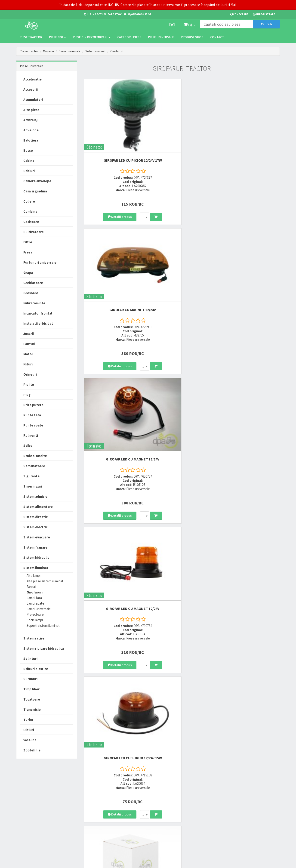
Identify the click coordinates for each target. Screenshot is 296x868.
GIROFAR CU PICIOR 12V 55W (249, 361)
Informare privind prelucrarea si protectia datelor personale (192, 798)
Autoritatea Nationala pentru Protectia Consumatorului (192, 809)
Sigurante (31, 476)
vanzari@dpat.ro (96, 813)
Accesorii (31, 89)
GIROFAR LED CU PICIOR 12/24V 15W (182, 361)
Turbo (28, 720)
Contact (217, 37)
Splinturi (30, 659)
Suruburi (30, 679)
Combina (30, 212)
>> (273, 545)
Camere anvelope (37, 181)
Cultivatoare (34, 232)
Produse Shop (192, 37)
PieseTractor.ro (52, 861)
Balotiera (31, 140)
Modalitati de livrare (141, 790)
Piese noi (57, 37)
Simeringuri (33, 486)
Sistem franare (35, 547)
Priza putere (33, 405)
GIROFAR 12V (114, 361)
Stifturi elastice (36, 669)
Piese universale (161, 37)
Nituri (28, 364)
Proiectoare (35, 614)
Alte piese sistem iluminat (45, 581)
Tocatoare (32, 699)
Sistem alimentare (38, 507)
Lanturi (29, 344)
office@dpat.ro (95, 819)
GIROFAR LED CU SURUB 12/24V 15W (182, 247)
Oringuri (30, 374)
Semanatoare (34, 466)
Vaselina (30, 740)
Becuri (31, 587)
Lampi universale (39, 609)
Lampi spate (35, 603)
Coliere (29, 201)
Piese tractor (31, 37)
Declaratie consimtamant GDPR (190, 820)
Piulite (29, 385)
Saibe (28, 446)
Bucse (28, 150)
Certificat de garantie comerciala (142, 810)
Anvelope (31, 130)
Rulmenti (31, 435)
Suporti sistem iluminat (43, 626)
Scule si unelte (35, 456)
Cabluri (29, 171)
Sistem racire (34, 638)
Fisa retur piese (138, 819)
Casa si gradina (35, 191)
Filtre (28, 242)
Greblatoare (33, 283)
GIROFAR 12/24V (250, 247)
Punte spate (33, 425)
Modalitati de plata (141, 796)
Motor (28, 354)
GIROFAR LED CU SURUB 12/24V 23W (114, 475)
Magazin (49, 51)
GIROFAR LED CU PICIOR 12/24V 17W (114, 132)
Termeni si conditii (185, 790)
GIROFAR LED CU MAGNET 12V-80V (182, 475)
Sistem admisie (35, 496)
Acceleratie (32, 79)
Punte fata (32, 415)
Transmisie (32, 709)
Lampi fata (34, 598)
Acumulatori (33, 100)
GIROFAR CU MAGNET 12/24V (182, 132)
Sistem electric (35, 527)
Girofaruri (119, 51)
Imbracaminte (34, 303)
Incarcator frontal (38, 313)
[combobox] (126, 182)
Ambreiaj (30, 120)
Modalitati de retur (140, 802)
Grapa (28, 273)
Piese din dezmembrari (92, 37)
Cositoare (31, 222)
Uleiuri (29, 730)
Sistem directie (36, 517)
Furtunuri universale (40, 262)
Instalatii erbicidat (38, 323)
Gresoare (31, 293)
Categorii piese (129, 37)
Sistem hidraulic (36, 558)
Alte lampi (34, 576)
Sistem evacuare (37, 537)
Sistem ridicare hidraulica (44, 648)
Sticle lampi (35, 620)
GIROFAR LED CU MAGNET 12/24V (249, 132)
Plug (27, 395)
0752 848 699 (93, 796)
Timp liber (31, 689)
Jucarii (29, 334)
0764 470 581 (93, 802)
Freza (28, 252)
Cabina (29, 161)
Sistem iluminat (97, 51)
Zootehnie (32, 750)
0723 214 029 (93, 790)
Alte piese (31, 110)
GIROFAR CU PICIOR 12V (249, 475)
